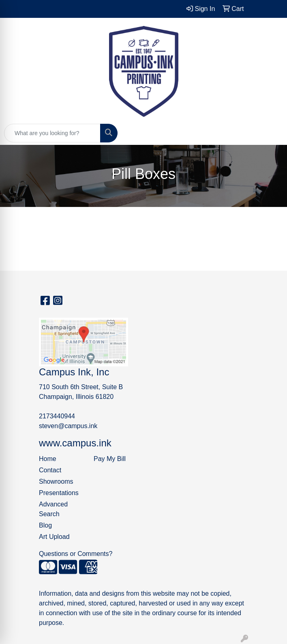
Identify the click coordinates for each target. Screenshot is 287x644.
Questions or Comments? (76, 554)
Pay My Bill (110, 459)
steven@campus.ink (68, 426)
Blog (45, 525)
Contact (50, 470)
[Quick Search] (52, 133)
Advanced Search (53, 509)
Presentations (59, 493)
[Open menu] (271, 133)
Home (48, 459)
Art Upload (54, 537)
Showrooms (56, 481)
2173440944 (57, 416)
